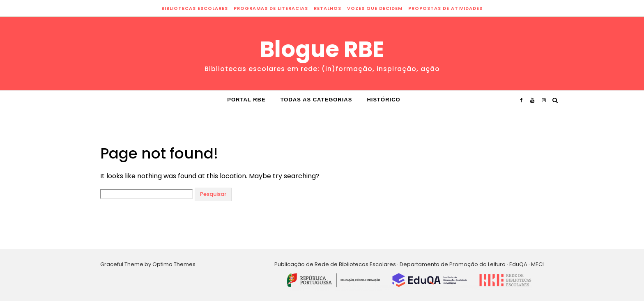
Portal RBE (246, 100)
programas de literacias (271, 8)
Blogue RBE (322, 49)
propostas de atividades (445, 8)
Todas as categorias (316, 100)
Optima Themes (174, 264)
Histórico (383, 100)
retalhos (328, 8)
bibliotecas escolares (195, 8)
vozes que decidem (375, 8)
